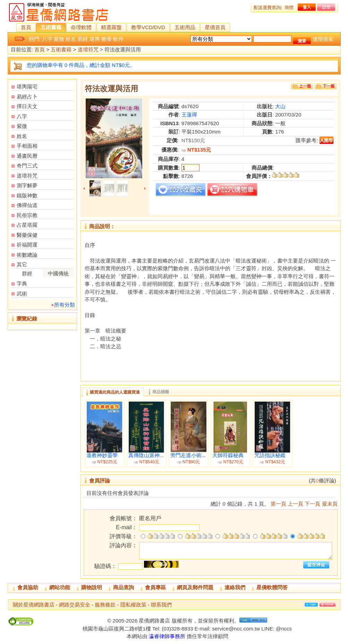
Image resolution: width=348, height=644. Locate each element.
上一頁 (295, 504)
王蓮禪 (189, 115)
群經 (27, 273)
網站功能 (60, 587)
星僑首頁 (215, 27)
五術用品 (185, 27)
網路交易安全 (75, 605)
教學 (107, 39)
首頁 (26, 27)
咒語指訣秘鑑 (270, 455)
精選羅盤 (111, 27)
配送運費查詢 (267, 7)
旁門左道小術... (188, 455)
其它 (22, 264)
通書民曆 (27, 156)
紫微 (59, 39)
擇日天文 (27, 106)
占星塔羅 (27, 225)
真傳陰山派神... (146, 455)
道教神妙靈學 (102, 455)
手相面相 (27, 146)
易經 (83, 39)
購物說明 (92, 587)
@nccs (284, 629)
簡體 (289, 7)
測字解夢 (27, 185)
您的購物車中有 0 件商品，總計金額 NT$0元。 (81, 65)
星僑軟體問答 (272, 587)
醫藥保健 (27, 235)
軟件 (118, 39)
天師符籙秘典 (228, 455)
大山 (280, 106)
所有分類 (65, 305)
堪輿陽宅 (27, 87)
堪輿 (95, 39)
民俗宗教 (27, 215)
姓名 (71, 39)
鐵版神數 (27, 195)
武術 (22, 294)
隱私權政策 (133, 605)
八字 (47, 39)
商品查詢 (124, 587)
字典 (22, 284)
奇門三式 (27, 166)
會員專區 (155, 587)
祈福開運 (27, 245)
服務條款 (105, 605)
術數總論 (27, 255)
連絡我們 (235, 587)
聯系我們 (161, 605)
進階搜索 (323, 39)
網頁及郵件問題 (195, 587)
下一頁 (312, 504)
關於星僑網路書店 (34, 605)
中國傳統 (58, 273)
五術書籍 (51, 27)
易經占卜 (27, 97)
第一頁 (278, 504)
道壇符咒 (88, 50)
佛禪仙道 (27, 205)
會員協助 (28, 587)
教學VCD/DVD (148, 27)
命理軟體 (81, 27)
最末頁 (330, 504)
